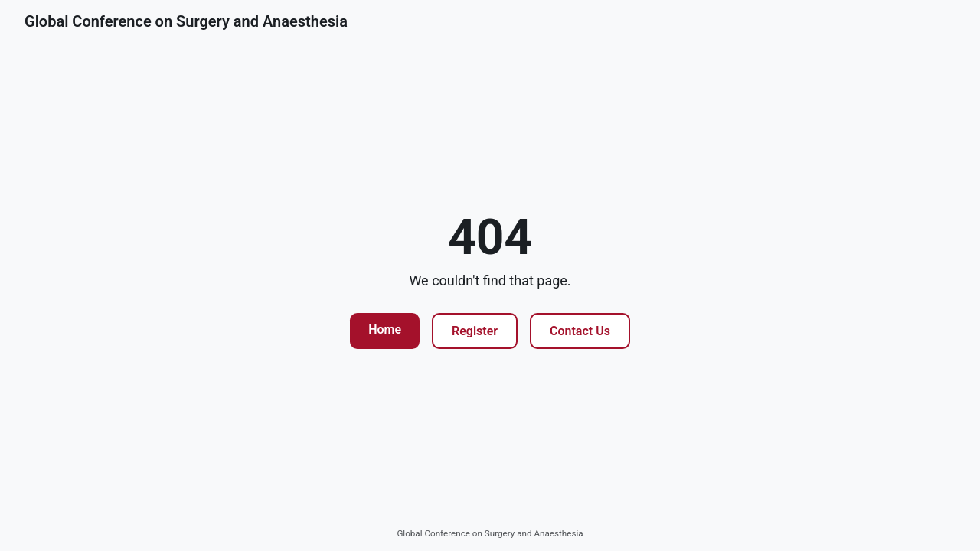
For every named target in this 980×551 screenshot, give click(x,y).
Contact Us (580, 331)
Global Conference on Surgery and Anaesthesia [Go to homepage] (186, 21)
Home (385, 329)
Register (475, 331)
